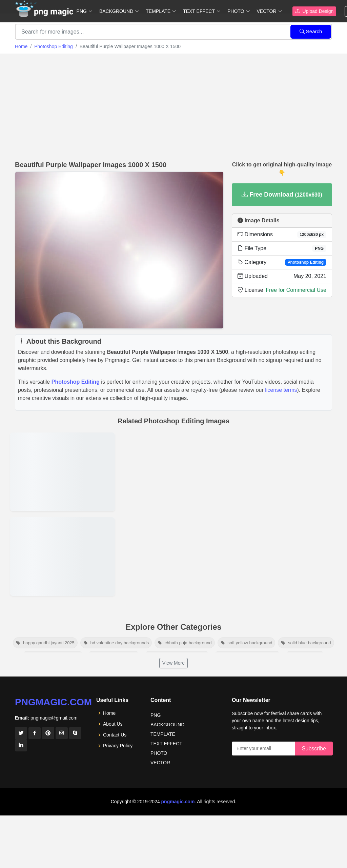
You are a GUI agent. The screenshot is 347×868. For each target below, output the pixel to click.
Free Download (282, 195)
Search (311, 31)
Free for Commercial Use (296, 290)
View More (173, 663)
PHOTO (159, 753)
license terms (281, 390)
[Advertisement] (173, 104)
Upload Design (314, 11)
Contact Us (115, 735)
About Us (113, 724)
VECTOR (160, 763)
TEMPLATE (163, 734)
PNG (156, 715)
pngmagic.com (53, 702)
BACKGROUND (167, 725)
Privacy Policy (118, 746)
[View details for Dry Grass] (63, 557)
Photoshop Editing (54, 46)
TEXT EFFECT (166, 744)
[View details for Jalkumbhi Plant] (63, 472)
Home (21, 46)
